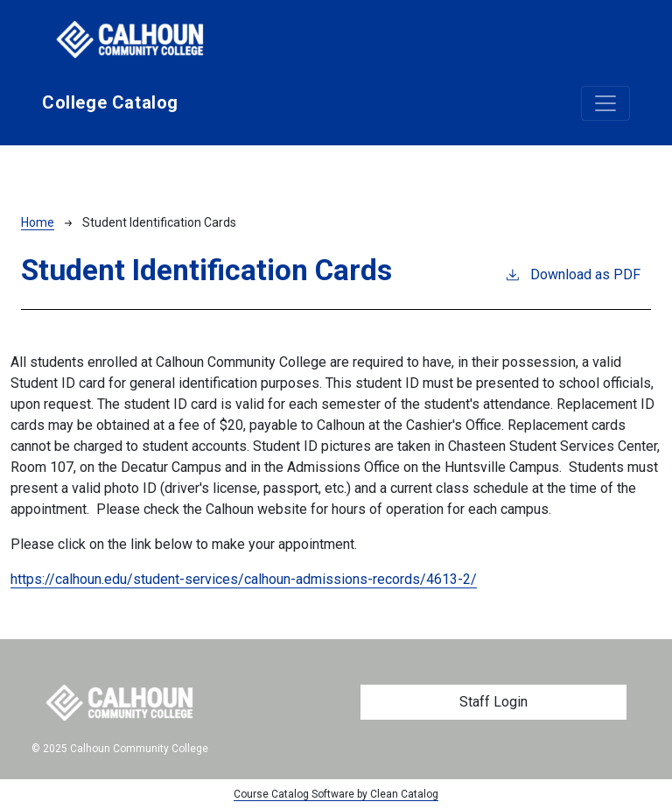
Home (38, 222)
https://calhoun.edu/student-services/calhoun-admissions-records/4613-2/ (244, 579)
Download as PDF (572, 274)
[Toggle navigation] (605, 103)
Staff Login (493, 702)
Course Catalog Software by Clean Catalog (336, 794)
